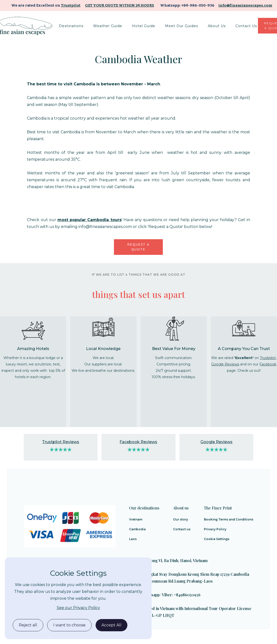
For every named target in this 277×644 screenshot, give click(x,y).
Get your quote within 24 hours (120, 5)
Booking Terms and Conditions (229, 519)
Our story (181, 519)
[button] (71, 26)
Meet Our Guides (182, 26)
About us (217, 26)
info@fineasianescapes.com (245, 5)
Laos (133, 539)
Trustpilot (71, 5)
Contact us (182, 529)
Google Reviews (225, 364)
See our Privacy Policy (78, 608)
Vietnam (136, 519)
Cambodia (137, 529)
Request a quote (138, 247)
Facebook (268, 364)
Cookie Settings (217, 539)
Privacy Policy (215, 529)
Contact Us (246, 26)
